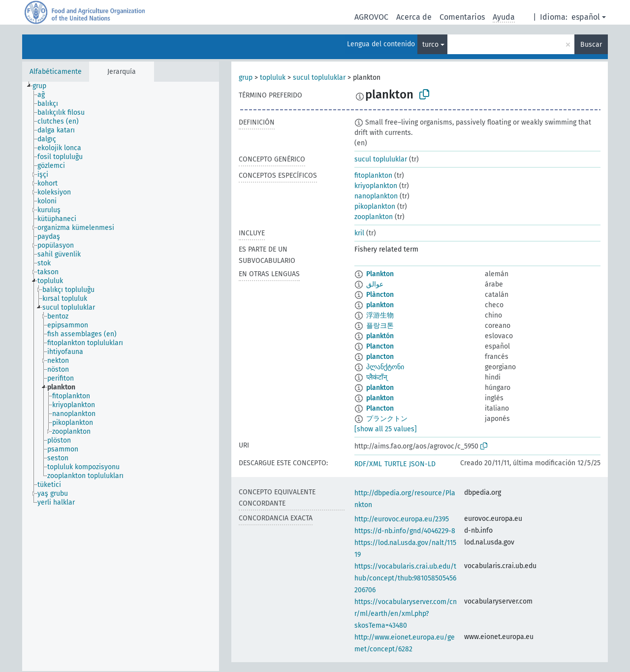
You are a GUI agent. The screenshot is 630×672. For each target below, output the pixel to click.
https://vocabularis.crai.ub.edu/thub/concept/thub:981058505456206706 (405, 578)
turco (430, 45)
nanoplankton (376, 196)
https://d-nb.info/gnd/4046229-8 (405, 531)
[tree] (121, 376)
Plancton (380, 346)
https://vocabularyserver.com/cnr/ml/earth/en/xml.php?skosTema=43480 (406, 614)
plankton (380, 305)
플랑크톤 (380, 326)
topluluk (273, 78)
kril (359, 233)
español (586, 17)
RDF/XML (368, 464)
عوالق (375, 284)
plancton (380, 357)
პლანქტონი (385, 367)
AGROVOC (371, 17)
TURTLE (395, 464)
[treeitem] (44, 86)
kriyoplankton (376, 186)
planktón (380, 336)
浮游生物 (380, 315)
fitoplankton (373, 176)
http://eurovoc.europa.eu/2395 (402, 519)
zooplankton (374, 217)
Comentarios (462, 17)
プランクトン (387, 419)
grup (246, 78)
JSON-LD (422, 464)
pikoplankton (375, 207)
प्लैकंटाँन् (377, 377)
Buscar (591, 45)
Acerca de (414, 17)
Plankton (380, 274)
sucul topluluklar (319, 78)
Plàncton (380, 295)
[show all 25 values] (386, 429)
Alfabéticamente (56, 72)
